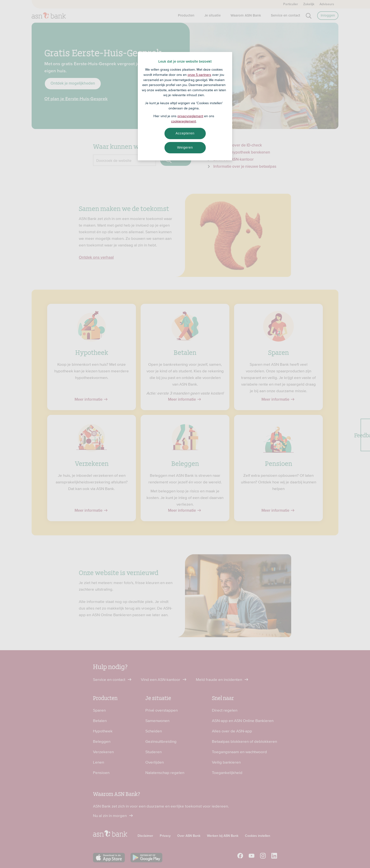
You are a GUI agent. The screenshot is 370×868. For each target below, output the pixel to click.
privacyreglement (190, 116)
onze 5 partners (199, 75)
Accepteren (185, 133)
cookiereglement (183, 121)
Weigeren (185, 147)
